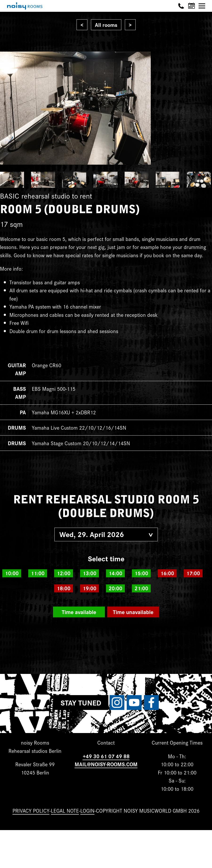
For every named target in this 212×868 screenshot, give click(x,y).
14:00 (115, 573)
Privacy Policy (31, 810)
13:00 (90, 573)
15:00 (141, 573)
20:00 (115, 588)
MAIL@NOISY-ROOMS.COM (106, 764)
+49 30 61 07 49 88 (106, 756)
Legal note (65, 810)
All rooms (106, 25)
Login (87, 810)
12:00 (64, 573)
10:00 (12, 573)
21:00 (141, 588)
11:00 (38, 573)
